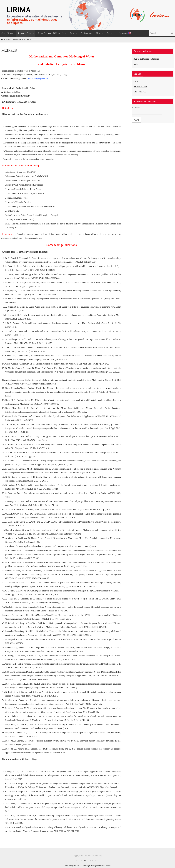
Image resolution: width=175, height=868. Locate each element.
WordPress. (96, 861)
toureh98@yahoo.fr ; (23, 78)
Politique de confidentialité (94, 866)
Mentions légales (70, 866)
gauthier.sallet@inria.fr (20, 96)
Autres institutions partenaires (148, 59)
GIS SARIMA (140, 92)
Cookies (108, 866)
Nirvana (87, 861)
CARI (136, 81)
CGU (80, 866)
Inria (136, 64)
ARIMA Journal (141, 86)
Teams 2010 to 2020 (13, 40)
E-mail (136, 108)
